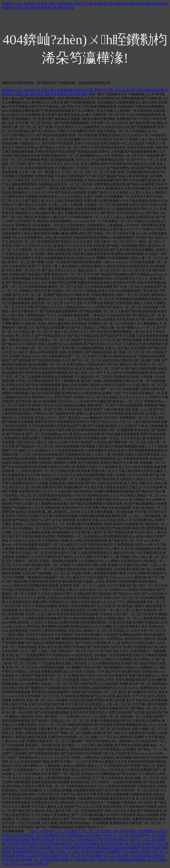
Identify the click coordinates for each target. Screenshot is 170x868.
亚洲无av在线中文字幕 (32, 856)
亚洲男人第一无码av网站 (118, 831)
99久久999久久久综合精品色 (76, 839)
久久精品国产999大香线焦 (88, 860)
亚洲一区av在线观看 (136, 856)
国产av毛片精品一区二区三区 (121, 844)
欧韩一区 (149, 835)
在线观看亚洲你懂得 (54, 860)
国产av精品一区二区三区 (67, 852)
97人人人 (60, 831)
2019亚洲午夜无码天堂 (22, 844)
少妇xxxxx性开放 (40, 831)
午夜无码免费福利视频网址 (127, 860)
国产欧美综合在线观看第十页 (106, 852)
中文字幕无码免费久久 (113, 839)
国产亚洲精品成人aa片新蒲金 (81, 835)
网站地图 (81, 94)
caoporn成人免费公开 (34, 864)
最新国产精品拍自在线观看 (120, 848)
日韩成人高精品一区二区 (146, 852)
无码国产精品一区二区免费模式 (37, 835)
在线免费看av (147, 831)
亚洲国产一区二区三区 (84, 831)
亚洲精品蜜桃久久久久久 (30, 852)
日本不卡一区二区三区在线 (122, 835)
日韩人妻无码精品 (86, 844)
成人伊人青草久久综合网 (33, 848)
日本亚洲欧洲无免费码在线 (81, 848)
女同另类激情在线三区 (56, 844)
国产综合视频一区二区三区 (101, 856)
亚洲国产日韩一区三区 (65, 856)
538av (56, 848)
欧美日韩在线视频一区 (22, 860)
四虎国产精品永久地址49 (37, 839)
